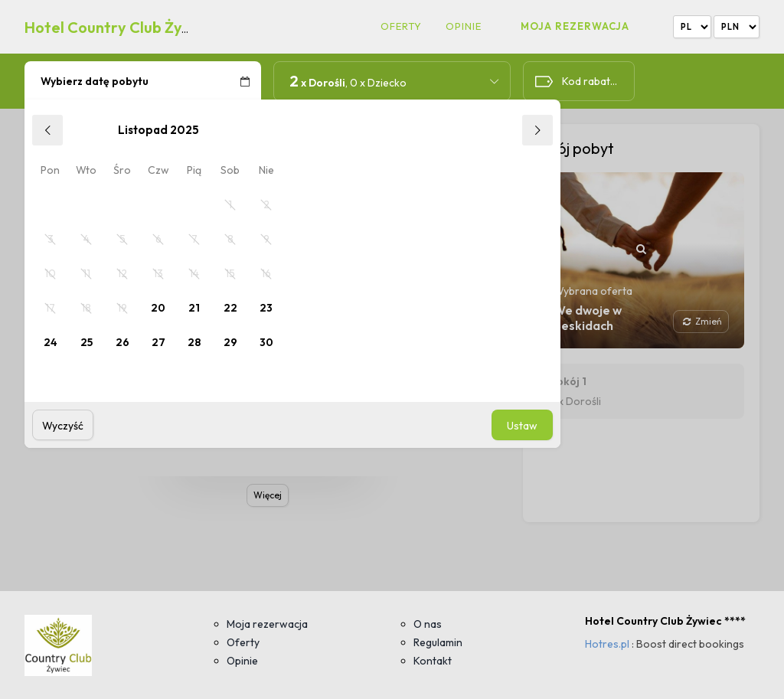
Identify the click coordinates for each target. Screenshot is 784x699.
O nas (428, 624)
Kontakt (433, 661)
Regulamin (438, 642)
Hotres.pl (607, 644)
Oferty (401, 26)
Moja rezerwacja (575, 26)
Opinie (464, 26)
